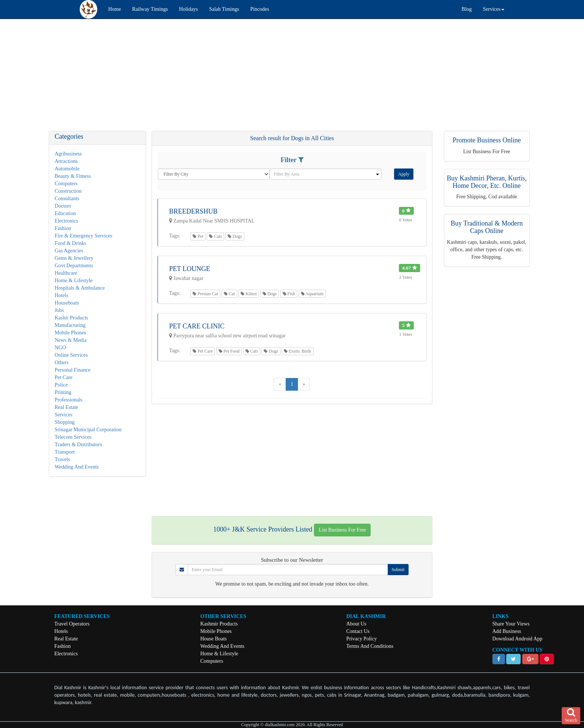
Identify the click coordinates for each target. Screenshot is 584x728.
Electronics (66, 221)
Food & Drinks (71, 243)
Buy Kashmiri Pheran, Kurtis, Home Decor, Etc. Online (486, 182)
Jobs (59, 310)
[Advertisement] (223, 79)
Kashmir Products (219, 624)
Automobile (67, 169)
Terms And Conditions (370, 646)
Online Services (71, 355)
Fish (289, 294)
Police (61, 385)
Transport (65, 452)
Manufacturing (70, 325)
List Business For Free (342, 530)
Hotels (62, 295)
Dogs (235, 236)
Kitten (249, 294)
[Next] (304, 384)
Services (64, 415)
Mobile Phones (70, 333)
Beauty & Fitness (73, 176)
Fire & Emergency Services (84, 236)
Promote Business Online (487, 140)
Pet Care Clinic (197, 326)
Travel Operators (72, 624)
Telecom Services (73, 437)
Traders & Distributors (78, 445)
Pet (198, 236)
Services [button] (494, 9)
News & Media (71, 340)
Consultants (67, 198)
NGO (60, 348)
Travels (63, 459)
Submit (398, 570)
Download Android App (518, 639)
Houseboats (67, 303)
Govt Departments (74, 266)
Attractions (66, 161)
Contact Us (358, 631)
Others (62, 363)
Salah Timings (224, 9)
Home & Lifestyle (74, 281)
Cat (229, 294)
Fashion (63, 228)
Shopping (65, 422)
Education (65, 213)
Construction (68, 191)
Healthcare (66, 273)
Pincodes (260, 9)
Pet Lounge (190, 269)
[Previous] (280, 384)
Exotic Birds (297, 351)
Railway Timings (150, 9)
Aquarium (312, 294)
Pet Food (229, 351)
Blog (466, 9)
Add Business (507, 631)
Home (115, 9)
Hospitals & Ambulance (80, 288)
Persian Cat (205, 294)
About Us (356, 624)
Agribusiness (68, 154)
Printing (63, 392)
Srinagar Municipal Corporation (88, 430)
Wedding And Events (77, 467)
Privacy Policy (362, 639)
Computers (66, 184)
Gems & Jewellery (74, 258)
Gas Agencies (69, 251)
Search (571, 715)
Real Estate (66, 407)
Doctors (63, 206)
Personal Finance (73, 370)
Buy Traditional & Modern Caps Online (487, 227)
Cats (215, 236)
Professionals (69, 400)
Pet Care (64, 377)
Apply (404, 174)
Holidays (189, 9)
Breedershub (193, 211)
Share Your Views (511, 624)
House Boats (214, 639)
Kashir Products (72, 318)
